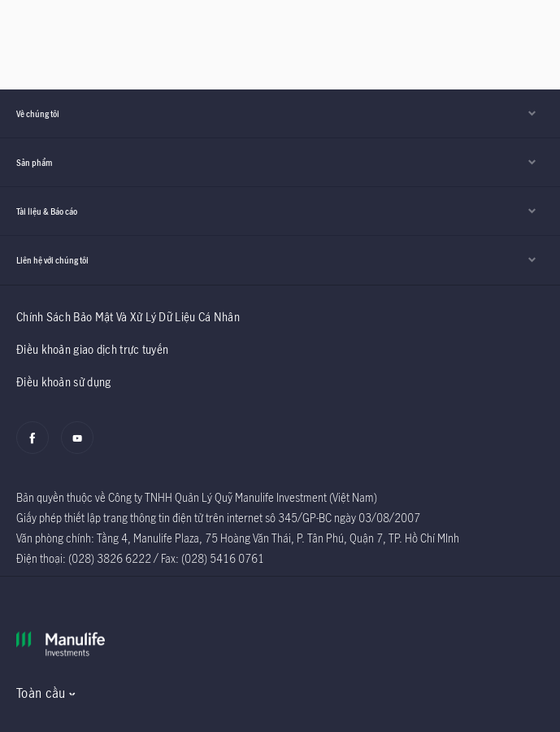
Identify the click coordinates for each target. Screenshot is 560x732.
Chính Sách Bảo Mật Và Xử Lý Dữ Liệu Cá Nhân (128, 317)
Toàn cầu (41, 693)
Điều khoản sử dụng (63, 382)
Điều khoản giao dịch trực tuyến (92, 349)
